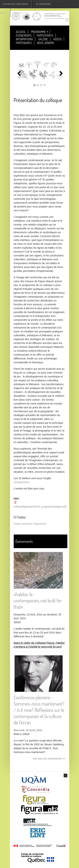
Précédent (19, 74)
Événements (24, 35)
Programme (38, 32)
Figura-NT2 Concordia (15, 4)
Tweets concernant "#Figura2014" (30, 524)
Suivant (60, 74)
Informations (25, 39)
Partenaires (24, 43)
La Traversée (43, 4)
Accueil (21, 32)
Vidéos (57, 39)
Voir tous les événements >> (49, 759)
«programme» (22, 482)
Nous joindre (46, 43)
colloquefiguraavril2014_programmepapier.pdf (40, 507)
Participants (45, 35)
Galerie (43, 39)
